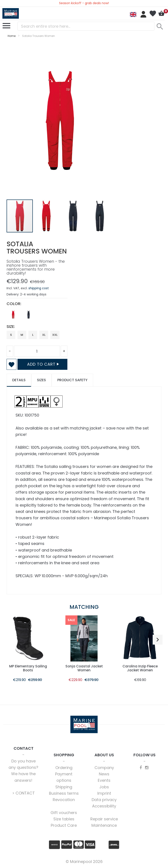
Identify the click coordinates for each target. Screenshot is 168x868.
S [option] (11, 335)
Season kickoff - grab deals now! (84, 3)
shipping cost (39, 288)
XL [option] (44, 335)
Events (104, 780)
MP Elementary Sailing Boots (28, 668)
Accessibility (104, 806)
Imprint (104, 793)
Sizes (41, 380)
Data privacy (104, 800)
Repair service (104, 819)
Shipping (64, 787)
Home (12, 36)
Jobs (104, 787)
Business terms (64, 793)
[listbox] (37, 316)
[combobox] (86, 26)
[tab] (19, 380)
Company (104, 768)
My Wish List (153, 14)
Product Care (64, 825)
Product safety (72, 380)
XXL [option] (55, 335)
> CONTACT (24, 793)
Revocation (64, 800)
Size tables (64, 819)
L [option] (33, 335)
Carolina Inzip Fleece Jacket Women (140, 668)
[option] (13, 314)
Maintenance (104, 825)
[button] (47, 216)
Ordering (64, 768)
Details (19, 380)
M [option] (22, 335)
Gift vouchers (64, 813)
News (104, 774)
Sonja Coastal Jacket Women (84, 668)
